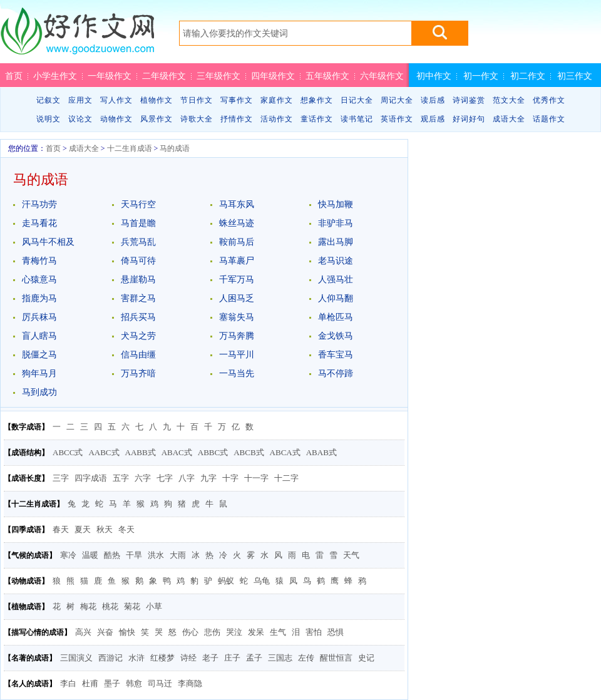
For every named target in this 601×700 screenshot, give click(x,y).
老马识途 (336, 261)
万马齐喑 (138, 373)
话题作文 (549, 119)
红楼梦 (162, 658)
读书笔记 (357, 119)
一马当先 (237, 373)
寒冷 (68, 555)
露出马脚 (336, 242)
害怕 (314, 632)
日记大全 (357, 100)
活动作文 (277, 119)
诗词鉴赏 (469, 100)
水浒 (136, 658)
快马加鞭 (336, 204)
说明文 (49, 119)
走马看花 (39, 223)
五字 (121, 478)
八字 (187, 478)
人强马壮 (336, 280)
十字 (230, 478)
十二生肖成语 (130, 148)
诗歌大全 (197, 119)
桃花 (110, 606)
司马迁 (160, 683)
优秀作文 (549, 100)
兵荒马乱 (138, 242)
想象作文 (317, 100)
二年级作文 (164, 76)
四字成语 (91, 478)
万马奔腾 (237, 336)
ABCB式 (249, 452)
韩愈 (134, 683)
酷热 (112, 555)
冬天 (126, 529)
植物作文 (157, 100)
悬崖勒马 (138, 280)
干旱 (134, 555)
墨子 (112, 683)
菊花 (132, 606)
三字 (61, 478)
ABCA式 (285, 452)
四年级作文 (273, 76)
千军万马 (237, 280)
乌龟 (262, 581)
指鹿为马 (39, 298)
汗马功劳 (39, 204)
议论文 (80, 119)
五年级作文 (327, 76)
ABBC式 (213, 452)
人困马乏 (237, 298)
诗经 (188, 658)
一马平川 (237, 355)
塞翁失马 (237, 317)
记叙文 (49, 100)
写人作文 (116, 100)
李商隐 (190, 683)
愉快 (127, 632)
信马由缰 (138, 355)
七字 (165, 478)
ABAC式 (177, 452)
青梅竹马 (39, 261)
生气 (278, 632)
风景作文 (157, 119)
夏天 (83, 529)
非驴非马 (336, 223)
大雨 (178, 555)
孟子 (254, 658)
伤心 (190, 632)
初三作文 (575, 76)
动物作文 (116, 119)
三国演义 (76, 658)
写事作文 (237, 100)
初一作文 (481, 76)
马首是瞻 (138, 223)
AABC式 (104, 452)
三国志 (280, 658)
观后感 (433, 119)
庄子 (232, 658)
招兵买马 (138, 317)
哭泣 (234, 632)
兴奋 (105, 632)
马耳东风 (237, 204)
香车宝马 (336, 355)
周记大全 (397, 100)
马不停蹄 (336, 373)
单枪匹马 (336, 317)
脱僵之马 (39, 355)
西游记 (110, 658)
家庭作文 (277, 100)
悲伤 (212, 632)
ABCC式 (68, 452)
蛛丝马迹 (237, 223)
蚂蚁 (226, 581)
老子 (210, 658)
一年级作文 (110, 76)
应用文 (80, 100)
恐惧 (336, 632)
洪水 (156, 555)
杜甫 (90, 683)
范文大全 (509, 100)
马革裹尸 (237, 261)
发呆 (256, 632)
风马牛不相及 (48, 242)
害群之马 (138, 298)
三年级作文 (218, 76)
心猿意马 (39, 280)
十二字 (286, 478)
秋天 (105, 529)
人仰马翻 (336, 298)
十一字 (256, 478)
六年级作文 (382, 76)
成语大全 (509, 119)
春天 (61, 529)
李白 (68, 683)
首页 (14, 76)
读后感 (433, 100)
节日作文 (197, 100)
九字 (208, 478)
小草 (154, 606)
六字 (143, 478)
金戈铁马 (336, 336)
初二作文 (528, 76)
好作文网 (77, 36)
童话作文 (317, 119)
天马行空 (138, 204)
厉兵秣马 (39, 317)
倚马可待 (138, 261)
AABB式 (141, 452)
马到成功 (39, 392)
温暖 (90, 555)
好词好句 (469, 119)
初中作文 (434, 76)
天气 (351, 555)
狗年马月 (39, 373)
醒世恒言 (336, 658)
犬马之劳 (138, 336)
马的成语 (175, 148)
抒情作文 (237, 119)
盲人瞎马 (39, 336)
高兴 (83, 632)
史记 (366, 658)
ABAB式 (321, 452)
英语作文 (397, 119)
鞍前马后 (237, 242)
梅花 (88, 606)
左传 (306, 658)
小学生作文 (55, 76)
